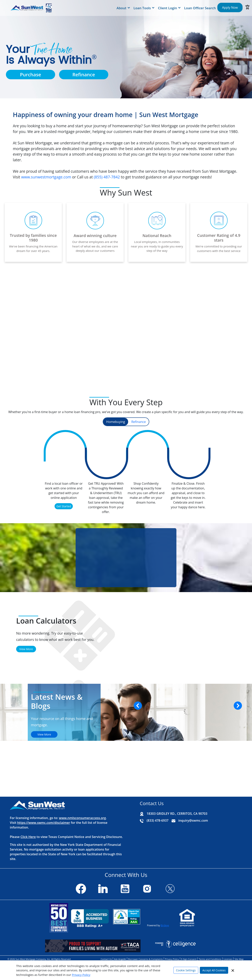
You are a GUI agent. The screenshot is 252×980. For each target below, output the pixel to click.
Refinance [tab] (139, 422)
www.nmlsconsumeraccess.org (82, 818)
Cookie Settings (186, 970)
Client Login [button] (167, 8)
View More (26, 649)
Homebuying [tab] (116, 422)
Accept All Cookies (214, 970)
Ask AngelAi (120, 959)
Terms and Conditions (210, 959)
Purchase (31, 74)
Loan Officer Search (200, 8)
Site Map (239, 959)
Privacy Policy (81, 975)
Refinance (84, 74)
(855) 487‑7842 (107, 177)
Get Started (64, 506)
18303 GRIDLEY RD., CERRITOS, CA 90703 (177, 814)
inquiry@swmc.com (193, 820)
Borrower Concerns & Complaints (145, 959)
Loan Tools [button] (142, 8)
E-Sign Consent (189, 959)
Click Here (28, 837)
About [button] (121, 8)
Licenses (228, 959)
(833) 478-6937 (158, 820)
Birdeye (165, 925)
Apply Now (230, 7)
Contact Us (106, 959)
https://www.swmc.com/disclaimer (44, 823)
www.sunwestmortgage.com (46, 177)
